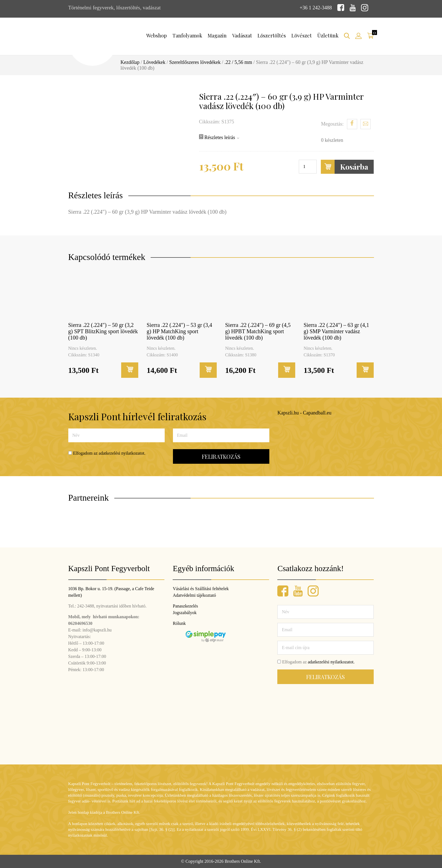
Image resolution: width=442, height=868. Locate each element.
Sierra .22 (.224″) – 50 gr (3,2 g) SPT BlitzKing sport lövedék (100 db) (103, 331)
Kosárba (345, 167)
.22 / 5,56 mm (238, 62)
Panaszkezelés (185, 606)
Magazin (217, 36)
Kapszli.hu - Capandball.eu (305, 413)
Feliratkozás (221, 456)
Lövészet (302, 36)
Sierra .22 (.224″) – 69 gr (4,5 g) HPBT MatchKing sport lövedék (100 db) (258, 331)
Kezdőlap (130, 62)
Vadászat (242, 36)
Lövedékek (154, 62)
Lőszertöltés (272, 36)
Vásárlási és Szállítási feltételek (201, 589)
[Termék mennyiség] (308, 167)
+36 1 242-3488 (315, 8)
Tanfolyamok (187, 36)
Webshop (157, 36)
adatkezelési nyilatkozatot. (122, 453)
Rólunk (179, 623)
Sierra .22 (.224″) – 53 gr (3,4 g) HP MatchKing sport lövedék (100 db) (180, 331)
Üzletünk (328, 36)
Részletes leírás (219, 137)
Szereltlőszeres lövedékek (195, 62)
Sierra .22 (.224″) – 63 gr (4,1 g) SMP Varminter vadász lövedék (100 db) (337, 331)
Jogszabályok (185, 613)
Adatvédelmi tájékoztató (194, 595)
